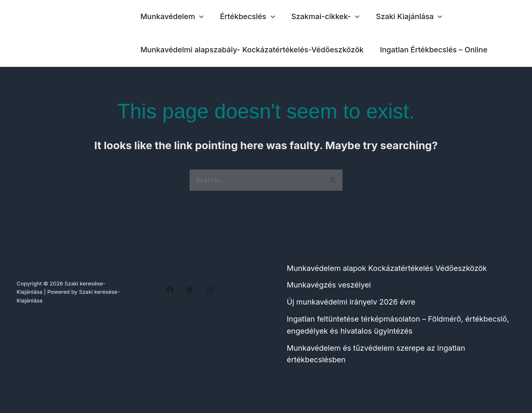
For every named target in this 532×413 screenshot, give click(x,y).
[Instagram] (210, 290)
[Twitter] (190, 290)
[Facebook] (170, 290)
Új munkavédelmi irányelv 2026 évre (351, 302)
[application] (198, 17)
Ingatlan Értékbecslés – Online (432, 50)
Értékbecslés (245, 17)
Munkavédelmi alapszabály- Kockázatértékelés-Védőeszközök (251, 50)
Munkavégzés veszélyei (329, 285)
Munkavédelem (171, 17)
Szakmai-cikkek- (322, 17)
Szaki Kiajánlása (404, 17)
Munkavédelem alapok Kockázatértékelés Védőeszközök (387, 268)
